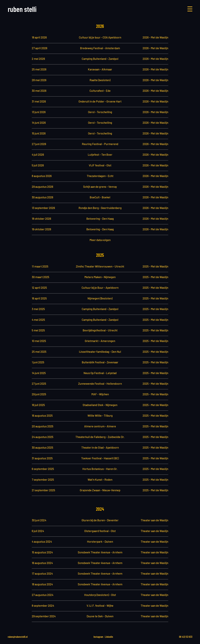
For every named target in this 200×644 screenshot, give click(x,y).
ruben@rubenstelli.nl (18, 637)
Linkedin (109, 637)
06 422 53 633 (186, 637)
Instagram (98, 637)
